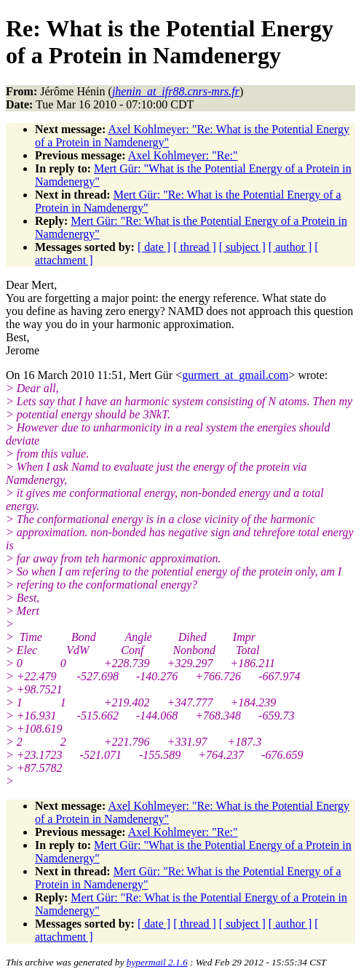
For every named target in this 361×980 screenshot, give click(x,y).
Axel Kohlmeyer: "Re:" (183, 155)
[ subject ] (242, 247)
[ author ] (290, 247)
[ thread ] (195, 247)
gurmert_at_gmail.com (235, 375)
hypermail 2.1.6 (157, 962)
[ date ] (154, 247)
